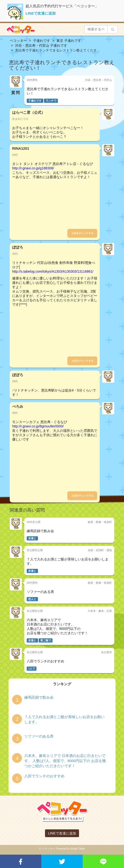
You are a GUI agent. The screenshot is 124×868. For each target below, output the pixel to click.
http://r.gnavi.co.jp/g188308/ (33, 168)
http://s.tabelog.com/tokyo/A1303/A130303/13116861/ (53, 271)
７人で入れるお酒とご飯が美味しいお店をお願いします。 (64, 719)
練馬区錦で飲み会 (39, 697)
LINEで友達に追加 (41, 13)
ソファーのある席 (39, 736)
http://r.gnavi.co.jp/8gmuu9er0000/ (38, 426)
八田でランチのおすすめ (44, 776)
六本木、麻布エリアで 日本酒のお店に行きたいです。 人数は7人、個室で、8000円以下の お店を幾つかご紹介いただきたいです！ (65, 761)
